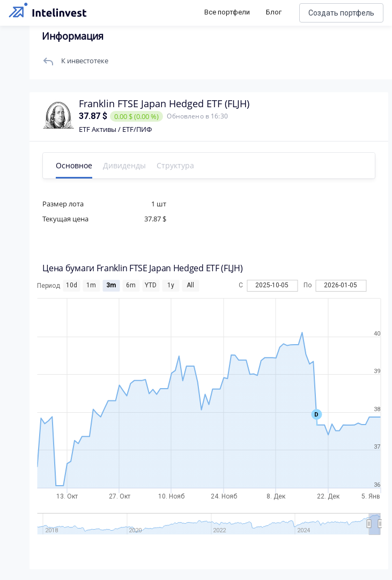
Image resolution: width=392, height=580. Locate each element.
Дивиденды (127, 165)
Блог (274, 12)
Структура (178, 165)
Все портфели (227, 12)
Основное (77, 165)
